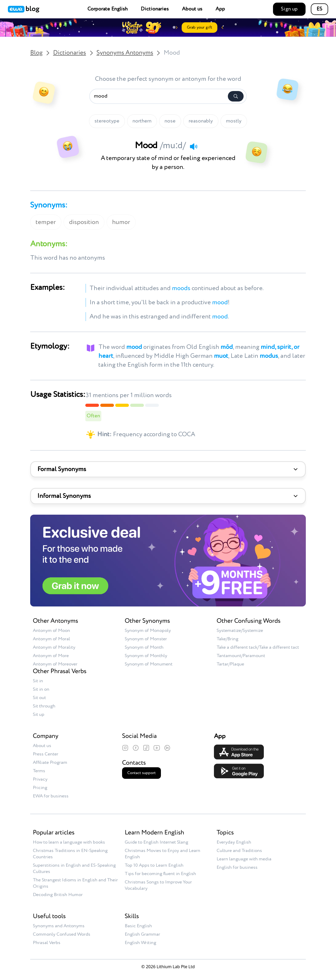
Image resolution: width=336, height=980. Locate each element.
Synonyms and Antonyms (59, 926)
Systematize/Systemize (240, 631)
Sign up (289, 9)
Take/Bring (227, 639)
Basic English (138, 926)
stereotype (107, 121)
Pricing (40, 788)
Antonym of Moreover (55, 664)
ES (319, 9)
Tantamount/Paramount (241, 656)
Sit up (39, 715)
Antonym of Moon (51, 631)
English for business (237, 867)
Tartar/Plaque (230, 664)
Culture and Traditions (239, 851)
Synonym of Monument (149, 664)
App (220, 9)
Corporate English (107, 9)
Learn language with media (244, 859)
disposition (84, 222)
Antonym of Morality (54, 647)
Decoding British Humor (58, 895)
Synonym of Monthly (146, 656)
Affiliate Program (50, 763)
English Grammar (142, 934)
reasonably (201, 121)
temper (46, 222)
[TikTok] (146, 748)
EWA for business (51, 796)
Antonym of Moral (51, 639)
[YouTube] (157, 748)
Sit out (39, 698)
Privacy (40, 779)
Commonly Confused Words (62, 934)
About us (192, 9)
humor (121, 222)
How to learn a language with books (69, 842)
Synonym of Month (144, 647)
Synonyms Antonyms (125, 53)
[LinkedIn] (167, 748)
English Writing (140, 943)
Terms (39, 771)
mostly (234, 121)
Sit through (44, 706)
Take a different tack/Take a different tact (258, 647)
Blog (36, 53)
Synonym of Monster (146, 639)
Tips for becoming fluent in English (160, 874)
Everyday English (234, 842)
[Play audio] (193, 146)
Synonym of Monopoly (148, 631)
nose (170, 121)
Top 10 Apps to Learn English (154, 865)
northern (142, 121)
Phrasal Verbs (47, 943)
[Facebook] (136, 748)
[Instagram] (125, 748)
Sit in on (41, 689)
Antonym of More (51, 656)
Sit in (38, 681)
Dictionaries (155, 9)
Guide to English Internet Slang (156, 842)
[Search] (236, 96)
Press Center (46, 754)
